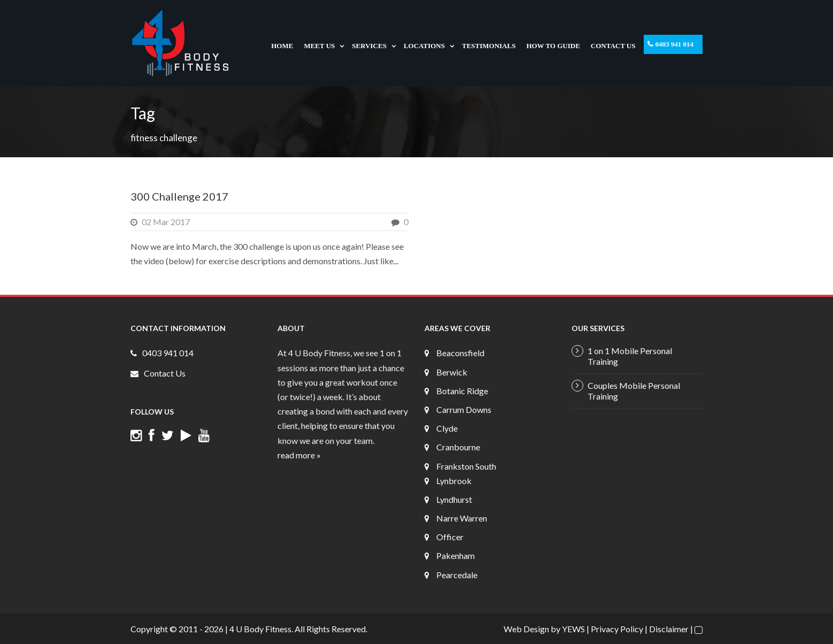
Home (282, 46)
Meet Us (319, 46)
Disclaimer (669, 629)
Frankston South (466, 466)
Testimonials (489, 46)
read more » (299, 455)
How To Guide (553, 46)
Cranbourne (458, 447)
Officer (450, 537)
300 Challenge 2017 (179, 196)
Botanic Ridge (462, 391)
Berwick (452, 372)
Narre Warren (462, 518)
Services (369, 46)
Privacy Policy (617, 629)
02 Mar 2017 (166, 222)
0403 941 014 (675, 44)
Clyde (447, 428)
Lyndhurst (454, 499)
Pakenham (456, 555)
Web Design (526, 629)
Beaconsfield (460, 353)
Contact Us (613, 46)
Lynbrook (454, 481)
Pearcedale (457, 575)
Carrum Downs (464, 409)
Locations (424, 46)
